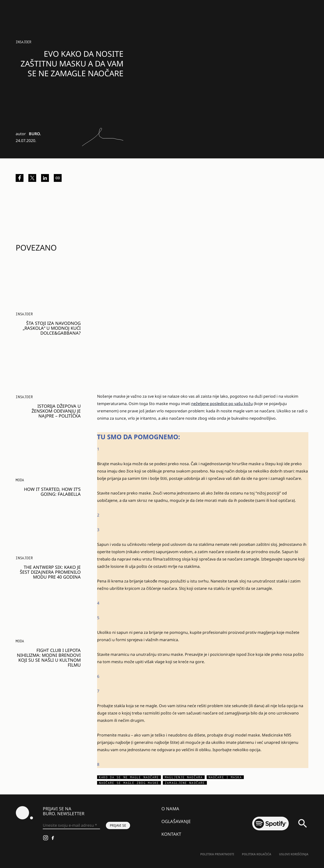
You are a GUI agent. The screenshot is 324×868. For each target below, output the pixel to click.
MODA (20, 480)
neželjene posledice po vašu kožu (222, 404)
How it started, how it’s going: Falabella (52, 492)
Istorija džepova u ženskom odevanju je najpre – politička (56, 411)
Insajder (23, 42)
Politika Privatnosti (217, 854)
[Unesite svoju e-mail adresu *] (71, 825)
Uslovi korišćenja (294, 854)
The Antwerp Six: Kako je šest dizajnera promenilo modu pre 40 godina (50, 572)
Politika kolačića (257, 854)
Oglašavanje (176, 821)
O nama (170, 809)
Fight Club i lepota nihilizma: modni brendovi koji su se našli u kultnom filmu (49, 658)
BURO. (35, 134)
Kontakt (171, 834)
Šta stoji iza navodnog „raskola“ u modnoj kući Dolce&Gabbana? (52, 328)
